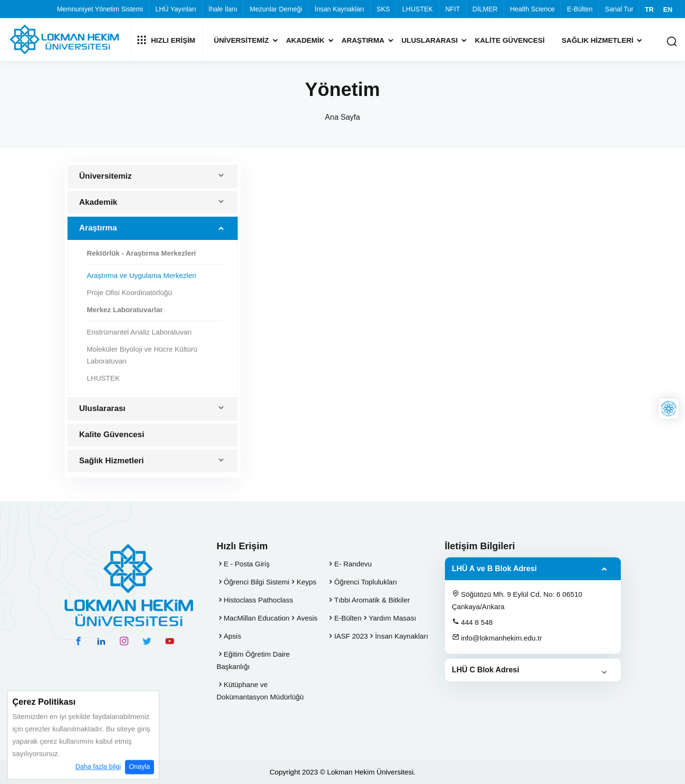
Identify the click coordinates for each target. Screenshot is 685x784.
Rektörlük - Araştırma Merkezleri (142, 253)
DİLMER (485, 9)
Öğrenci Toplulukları (366, 582)
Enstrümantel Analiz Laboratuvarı (140, 332)
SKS (383, 9)
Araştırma (363, 40)
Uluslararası (430, 40)
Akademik (305, 40)
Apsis (233, 636)
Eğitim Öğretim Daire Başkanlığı (253, 660)
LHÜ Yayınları (176, 9)
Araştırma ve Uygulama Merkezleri (142, 275)
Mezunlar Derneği (276, 9)
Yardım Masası (393, 618)
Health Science (532, 9)
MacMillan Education (257, 618)
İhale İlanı (223, 9)
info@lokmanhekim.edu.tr (497, 638)
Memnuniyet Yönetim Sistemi (100, 9)
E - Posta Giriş (247, 564)
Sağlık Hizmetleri (598, 40)
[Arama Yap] (672, 42)
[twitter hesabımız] (147, 641)
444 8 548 (473, 622)
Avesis (307, 618)
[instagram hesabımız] (124, 641)
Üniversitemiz (241, 40)
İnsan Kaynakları (339, 9)
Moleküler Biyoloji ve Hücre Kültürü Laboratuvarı (142, 355)
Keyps (307, 582)
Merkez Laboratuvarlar (125, 310)
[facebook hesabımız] (78, 641)
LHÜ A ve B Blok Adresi (495, 569)
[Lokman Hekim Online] (669, 409)
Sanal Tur (619, 9)
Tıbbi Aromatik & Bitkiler (372, 600)
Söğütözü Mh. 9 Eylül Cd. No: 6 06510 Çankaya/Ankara (517, 600)
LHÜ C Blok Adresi (486, 670)
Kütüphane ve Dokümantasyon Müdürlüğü (260, 691)
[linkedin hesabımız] (101, 641)
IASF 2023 (351, 636)
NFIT (453, 9)
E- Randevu (353, 564)
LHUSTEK (418, 9)
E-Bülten (580, 9)
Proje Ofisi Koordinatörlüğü (130, 292)
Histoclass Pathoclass (259, 600)
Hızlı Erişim (166, 40)
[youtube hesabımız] (170, 641)
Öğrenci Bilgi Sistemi (257, 582)
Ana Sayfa (343, 117)
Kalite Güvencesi (510, 40)
